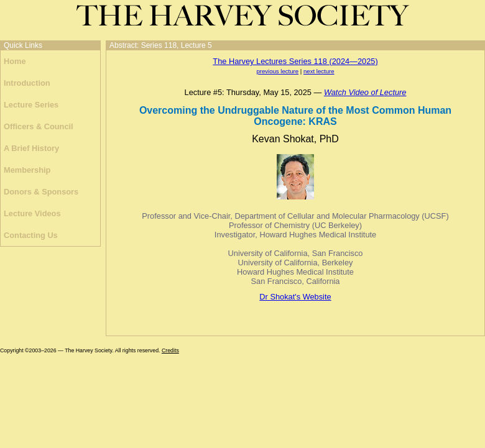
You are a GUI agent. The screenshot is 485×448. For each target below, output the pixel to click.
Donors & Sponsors (41, 192)
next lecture (319, 71)
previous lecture (277, 71)
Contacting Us (31, 235)
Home (15, 61)
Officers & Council (39, 126)
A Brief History (31, 148)
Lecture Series (31, 105)
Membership (27, 170)
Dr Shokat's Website (295, 297)
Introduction (27, 83)
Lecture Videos (32, 213)
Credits (170, 350)
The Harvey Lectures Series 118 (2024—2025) (295, 61)
